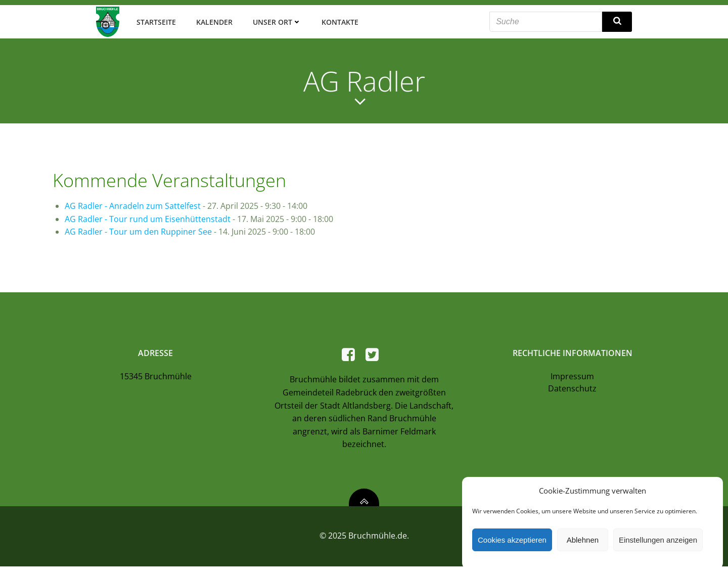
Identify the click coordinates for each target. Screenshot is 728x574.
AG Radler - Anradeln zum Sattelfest (133, 203)
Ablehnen (583, 540)
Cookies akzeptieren (512, 540)
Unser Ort (275, 20)
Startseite (154, 20)
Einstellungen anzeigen (658, 540)
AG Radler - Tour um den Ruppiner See (138, 229)
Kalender (212, 20)
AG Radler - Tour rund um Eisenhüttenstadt (148, 216)
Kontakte (338, 20)
